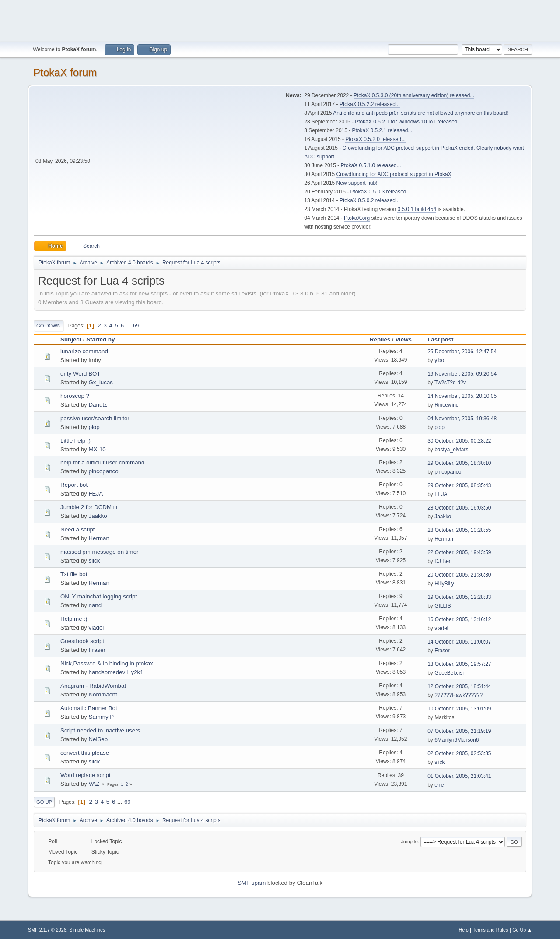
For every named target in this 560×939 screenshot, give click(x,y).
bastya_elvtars (451, 450)
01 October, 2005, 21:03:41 (459, 776)
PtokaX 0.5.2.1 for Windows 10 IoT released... (408, 122)
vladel (96, 628)
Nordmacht (103, 695)
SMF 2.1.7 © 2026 (47, 930)
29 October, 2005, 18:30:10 (459, 463)
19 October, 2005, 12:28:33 (459, 597)
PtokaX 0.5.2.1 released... (382, 130)
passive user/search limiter (95, 418)
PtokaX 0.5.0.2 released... (370, 200)
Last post (444, 339)
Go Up (44, 802)
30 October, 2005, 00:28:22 (459, 441)
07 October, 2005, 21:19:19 (459, 731)
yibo (439, 360)
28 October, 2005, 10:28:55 (459, 530)
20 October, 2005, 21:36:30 (459, 575)
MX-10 (97, 449)
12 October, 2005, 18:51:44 (459, 686)
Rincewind (446, 405)
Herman (99, 538)
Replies (380, 339)
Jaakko (98, 516)
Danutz (98, 405)
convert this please (85, 753)
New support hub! (357, 183)
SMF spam (252, 883)
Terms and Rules (491, 930)
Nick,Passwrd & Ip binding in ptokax (107, 663)
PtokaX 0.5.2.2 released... (370, 104)
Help (464, 930)
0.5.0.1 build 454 (417, 209)
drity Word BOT (80, 374)
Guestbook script (82, 641)
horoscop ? (75, 396)
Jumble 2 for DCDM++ (89, 507)
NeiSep (98, 739)
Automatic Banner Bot (89, 708)
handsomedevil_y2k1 (116, 672)
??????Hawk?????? (458, 695)
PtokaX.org (357, 218)
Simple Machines (87, 930)
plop (94, 427)
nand (95, 605)
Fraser (97, 650)
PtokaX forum (65, 72)
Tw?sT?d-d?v (450, 383)
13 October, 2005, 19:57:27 (459, 664)
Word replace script (86, 775)
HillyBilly (444, 584)
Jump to (409, 841)
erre (439, 785)
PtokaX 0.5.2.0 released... (375, 139)
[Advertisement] (280, 20)
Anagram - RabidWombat (93, 686)
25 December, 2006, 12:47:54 (462, 352)
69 (136, 325)
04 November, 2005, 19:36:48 (462, 419)
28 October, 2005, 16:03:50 (459, 508)
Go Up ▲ (522, 930)
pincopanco (103, 471)
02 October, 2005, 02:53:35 (459, 753)
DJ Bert (443, 561)
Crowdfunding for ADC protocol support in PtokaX (394, 174)
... (129, 325)
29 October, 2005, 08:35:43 (459, 485)
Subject (71, 339)
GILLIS (443, 606)
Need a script (78, 529)
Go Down (49, 326)
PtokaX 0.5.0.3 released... (381, 192)
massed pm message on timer (100, 552)
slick (94, 561)
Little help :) (75, 441)
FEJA (96, 494)
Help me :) (74, 619)
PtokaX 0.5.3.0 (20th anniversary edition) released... (414, 95)
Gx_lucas (101, 382)
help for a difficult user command (102, 462)
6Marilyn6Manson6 (457, 740)
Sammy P (101, 717)
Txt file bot (74, 574)
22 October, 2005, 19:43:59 (459, 552)
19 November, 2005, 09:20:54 (462, 374)
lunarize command (84, 351)
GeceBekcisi (449, 673)
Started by (100, 339)
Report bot (74, 485)
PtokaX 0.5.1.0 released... (371, 165)
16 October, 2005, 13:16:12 (459, 619)
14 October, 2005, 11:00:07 (459, 642)
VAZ (94, 784)
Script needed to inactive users (100, 730)
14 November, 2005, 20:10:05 (462, 396)
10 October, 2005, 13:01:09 (459, 709)
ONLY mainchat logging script (99, 596)
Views (403, 339)
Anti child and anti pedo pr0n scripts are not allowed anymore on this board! (420, 113)
